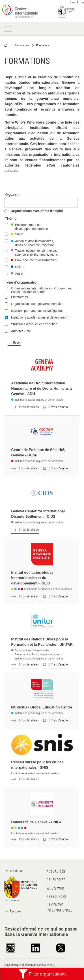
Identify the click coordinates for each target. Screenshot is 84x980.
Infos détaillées (29, 407)
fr (78, 2)
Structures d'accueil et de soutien (34, 324)
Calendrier (56, 880)
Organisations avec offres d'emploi (37, 211)
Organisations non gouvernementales (37, 304)
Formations (43, 45)
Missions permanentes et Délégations (37, 311)
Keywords (12, 195)
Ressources (22, 45)
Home (6, 45)
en (73, 2)
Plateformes (19, 297)
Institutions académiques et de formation (39, 317)
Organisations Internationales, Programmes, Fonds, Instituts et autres (42, 290)
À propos (16, 911)
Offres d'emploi (59, 407)
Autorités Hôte (21, 331)
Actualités (56, 872)
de (82, 2)
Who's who (55, 888)
